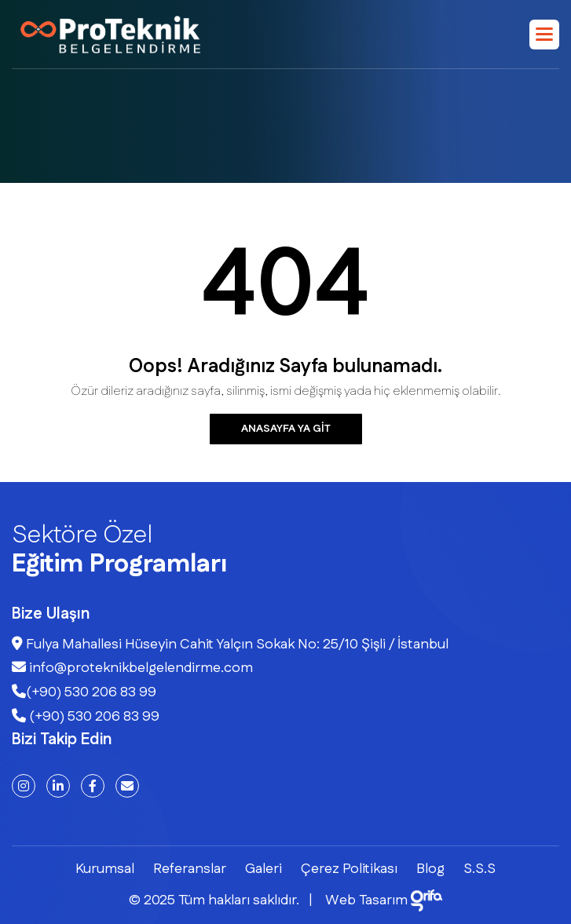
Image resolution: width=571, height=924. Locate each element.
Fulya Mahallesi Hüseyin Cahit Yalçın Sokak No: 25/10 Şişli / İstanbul (230, 645)
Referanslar (190, 869)
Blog (430, 869)
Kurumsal (105, 869)
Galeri (264, 869)
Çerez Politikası (349, 869)
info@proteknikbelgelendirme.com (132, 668)
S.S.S (479, 869)
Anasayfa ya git (286, 429)
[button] (544, 35)
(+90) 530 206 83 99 (84, 692)
